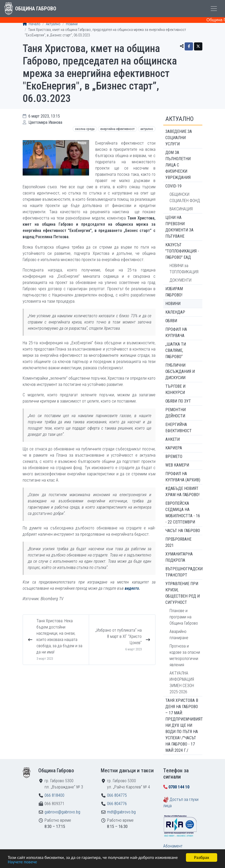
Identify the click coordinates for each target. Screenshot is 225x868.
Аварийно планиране (179, 635)
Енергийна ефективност (117, 129)
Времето (174, 456)
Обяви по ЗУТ (178, 401)
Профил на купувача (176, 332)
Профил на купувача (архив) (183, 477)
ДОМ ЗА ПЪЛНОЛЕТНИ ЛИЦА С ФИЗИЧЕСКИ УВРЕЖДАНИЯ (178, 165)
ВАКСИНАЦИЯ (181, 209)
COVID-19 (173, 186)
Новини (72, 24)
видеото (132, 588)
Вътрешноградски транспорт (184, 572)
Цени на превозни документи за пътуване (179, 227)
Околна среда (85, 129)
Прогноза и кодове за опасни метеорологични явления (185, 655)
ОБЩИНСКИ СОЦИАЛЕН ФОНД (185, 197)
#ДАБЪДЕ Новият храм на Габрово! (182, 492)
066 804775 (117, 795)
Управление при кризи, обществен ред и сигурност (183, 593)
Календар (175, 312)
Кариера (174, 448)
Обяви (171, 321)
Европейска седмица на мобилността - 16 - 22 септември (183, 513)
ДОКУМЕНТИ (180, 280)
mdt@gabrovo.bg (121, 812)
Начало (32, 24)
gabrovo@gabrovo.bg (62, 812)
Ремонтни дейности (176, 413)
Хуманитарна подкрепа (179, 557)
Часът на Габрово (183, 531)
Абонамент (173, 846)
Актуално (53, 24)
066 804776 (117, 804)
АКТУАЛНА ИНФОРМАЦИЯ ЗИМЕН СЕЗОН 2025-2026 (182, 682)
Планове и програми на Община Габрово (184, 617)
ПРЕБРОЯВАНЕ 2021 (178, 542)
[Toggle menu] (214, 9)
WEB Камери (177, 465)
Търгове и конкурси (175, 389)
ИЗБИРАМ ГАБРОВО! (174, 292)
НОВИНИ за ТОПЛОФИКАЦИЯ (184, 269)
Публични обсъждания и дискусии (180, 371)
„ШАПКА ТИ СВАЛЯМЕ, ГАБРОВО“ (176, 350)
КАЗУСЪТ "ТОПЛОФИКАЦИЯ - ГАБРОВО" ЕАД (182, 251)
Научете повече (22, 862)
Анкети (173, 439)
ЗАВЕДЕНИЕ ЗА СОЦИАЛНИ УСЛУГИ (179, 138)
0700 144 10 (179, 787)
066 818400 (54, 795)
